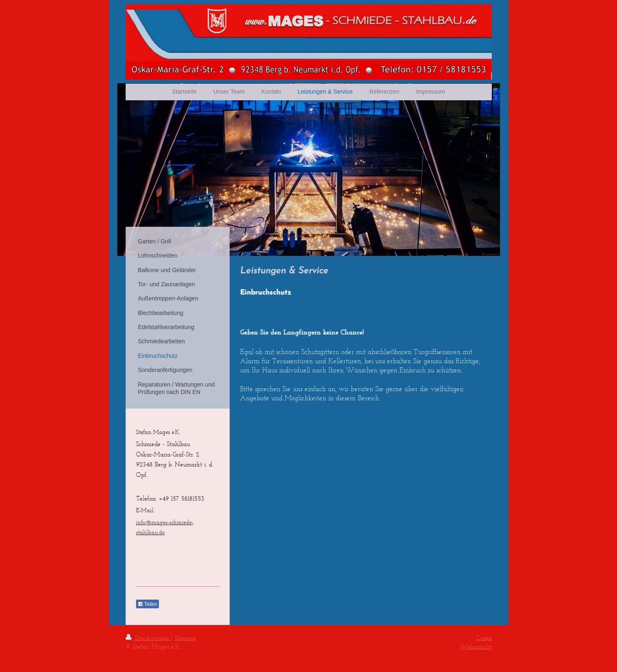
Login (484, 638)
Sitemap (185, 638)
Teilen (147, 604)
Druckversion (148, 638)
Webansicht (476, 646)
